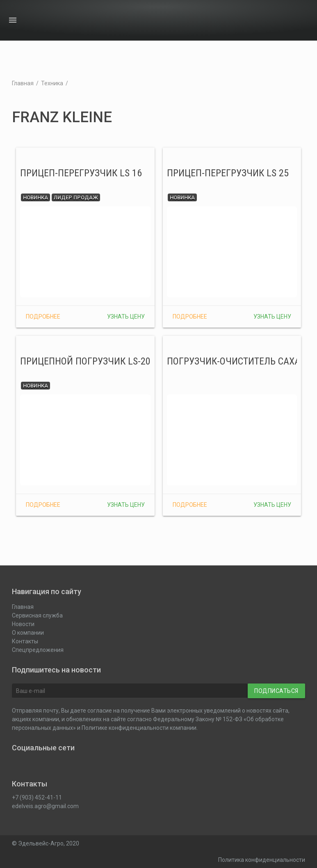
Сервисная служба (37, 615)
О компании (282, 21)
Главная (23, 83)
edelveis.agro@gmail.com (45, 806)
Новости (266, 21)
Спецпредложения (38, 650)
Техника (52, 83)
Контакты (298, 21)
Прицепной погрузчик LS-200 (88, 361)
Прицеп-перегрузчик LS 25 (228, 173)
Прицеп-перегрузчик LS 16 (81, 173)
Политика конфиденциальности (262, 860)
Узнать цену (126, 317)
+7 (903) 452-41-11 (37, 797)
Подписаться (276, 691)
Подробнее (43, 317)
